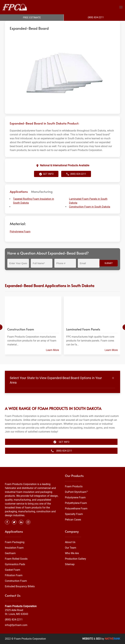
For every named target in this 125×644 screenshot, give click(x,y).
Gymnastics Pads (15, 564)
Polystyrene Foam (52, 24)
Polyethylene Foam (76, 503)
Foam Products (74, 486)
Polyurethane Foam (76, 509)
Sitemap (70, 564)
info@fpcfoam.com (16, 625)
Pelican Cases (73, 520)
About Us (70, 542)
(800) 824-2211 (76, 181)
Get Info (46, 181)
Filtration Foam (14, 575)
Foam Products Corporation (19, 24)
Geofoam (10, 553)
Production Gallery (76, 559)
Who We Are (72, 553)
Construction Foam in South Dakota (90, 213)
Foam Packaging (15, 542)
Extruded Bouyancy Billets (20, 586)
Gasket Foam (13, 570)
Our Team (71, 548)
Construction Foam (16, 581)
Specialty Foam (74, 514)
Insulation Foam (14, 548)
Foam (38, 24)
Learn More (52, 357)
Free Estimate (32, 18)
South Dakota (70, 24)
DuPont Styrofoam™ (76, 492)
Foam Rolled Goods (16, 559)
